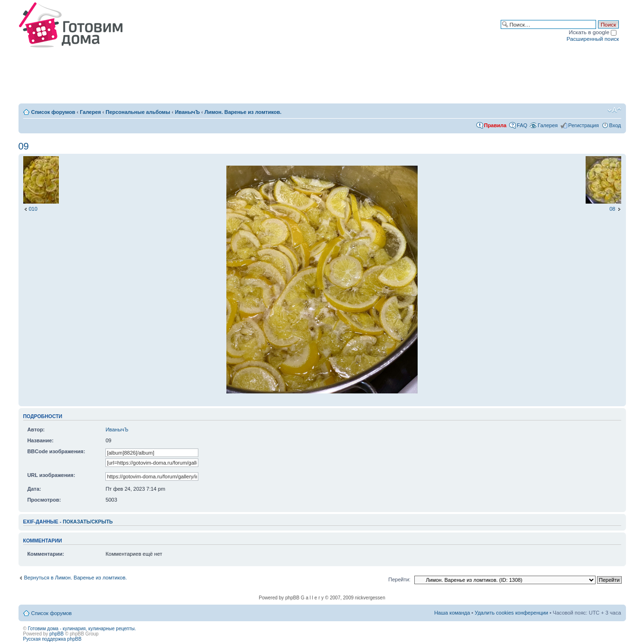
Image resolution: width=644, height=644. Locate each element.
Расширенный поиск (593, 39)
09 (24, 146)
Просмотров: (44, 500)
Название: (40, 440)
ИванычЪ (187, 112)
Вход (615, 125)
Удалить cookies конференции (511, 613)
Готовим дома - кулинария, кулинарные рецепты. (82, 629)
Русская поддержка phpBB (52, 639)
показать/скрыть (88, 522)
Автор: (36, 429)
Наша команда (452, 613)
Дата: (34, 489)
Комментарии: (46, 554)
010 (33, 209)
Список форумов (53, 112)
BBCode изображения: (56, 451)
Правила (495, 125)
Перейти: (399, 579)
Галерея (90, 112)
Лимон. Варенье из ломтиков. (243, 112)
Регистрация (583, 125)
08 (612, 209)
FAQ (522, 125)
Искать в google (593, 32)
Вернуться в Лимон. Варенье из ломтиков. (76, 578)
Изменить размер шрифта (614, 110)
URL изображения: (51, 475)
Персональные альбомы (138, 112)
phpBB (56, 634)
